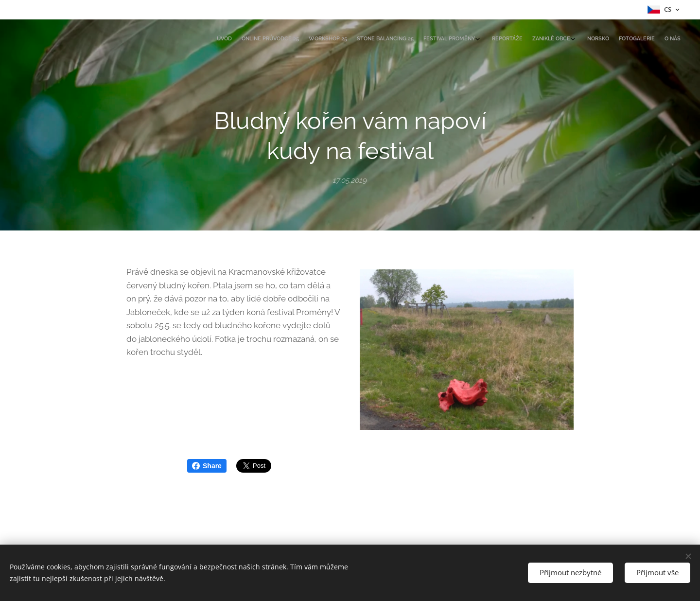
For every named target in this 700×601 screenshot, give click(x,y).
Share (207, 466)
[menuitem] (580, 39)
